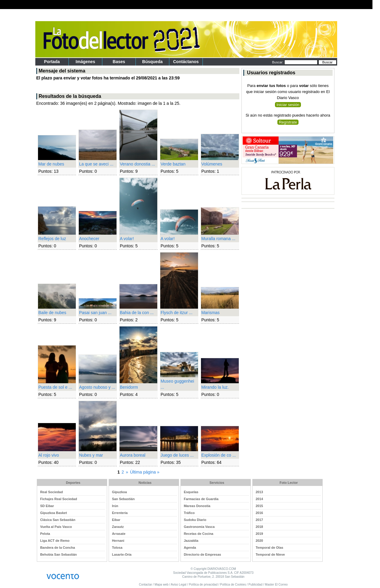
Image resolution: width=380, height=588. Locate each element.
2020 (259, 541)
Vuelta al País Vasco (56, 527)
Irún (115, 506)
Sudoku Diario (195, 520)
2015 (259, 506)
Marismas (211, 313)
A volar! (127, 239)
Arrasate (119, 534)
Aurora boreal (133, 455)
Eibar (116, 520)
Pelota (45, 534)
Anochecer (89, 239)
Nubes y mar (91, 455)
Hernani (118, 541)
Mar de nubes (51, 164)
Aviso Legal (179, 585)
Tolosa (117, 548)
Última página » (145, 472)
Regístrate (288, 122)
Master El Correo (276, 585)
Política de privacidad (203, 585)
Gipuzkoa (120, 492)
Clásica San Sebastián (58, 520)
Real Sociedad (51, 492)
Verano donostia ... (137, 164)
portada (52, 62)
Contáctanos (186, 62)
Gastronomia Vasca (199, 527)
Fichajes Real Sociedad (59, 499)
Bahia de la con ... (137, 313)
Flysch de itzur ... (177, 313)
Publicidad (255, 585)
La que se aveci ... (96, 164)
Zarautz (118, 527)
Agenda (190, 548)
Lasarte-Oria (122, 554)
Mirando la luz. (215, 387)
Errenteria (120, 513)
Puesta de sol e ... (55, 387)
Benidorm (129, 387)
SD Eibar (47, 506)
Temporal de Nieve (270, 554)
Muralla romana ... (218, 239)
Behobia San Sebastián (59, 554)
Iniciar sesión (288, 105)
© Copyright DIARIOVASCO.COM (213, 569)
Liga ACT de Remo (55, 541)
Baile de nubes (52, 313)
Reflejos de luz (52, 239)
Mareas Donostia (197, 506)
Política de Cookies (233, 585)
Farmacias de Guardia (201, 499)
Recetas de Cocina (199, 534)
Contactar (145, 585)
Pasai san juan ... (95, 313)
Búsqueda (152, 62)
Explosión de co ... (219, 455)
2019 (259, 534)
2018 (259, 527)
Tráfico (189, 513)
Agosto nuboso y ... (97, 387)
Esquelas (191, 492)
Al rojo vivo (49, 455)
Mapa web (161, 585)
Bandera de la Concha (58, 548)
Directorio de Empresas (203, 554)
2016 (259, 513)
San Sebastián (123, 499)
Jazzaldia (191, 541)
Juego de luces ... (177, 455)
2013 (259, 492)
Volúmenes (212, 164)
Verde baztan (173, 164)
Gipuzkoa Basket (54, 513)
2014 (259, 499)
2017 (259, 520)
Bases (119, 62)
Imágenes (86, 62)
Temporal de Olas (270, 548)
